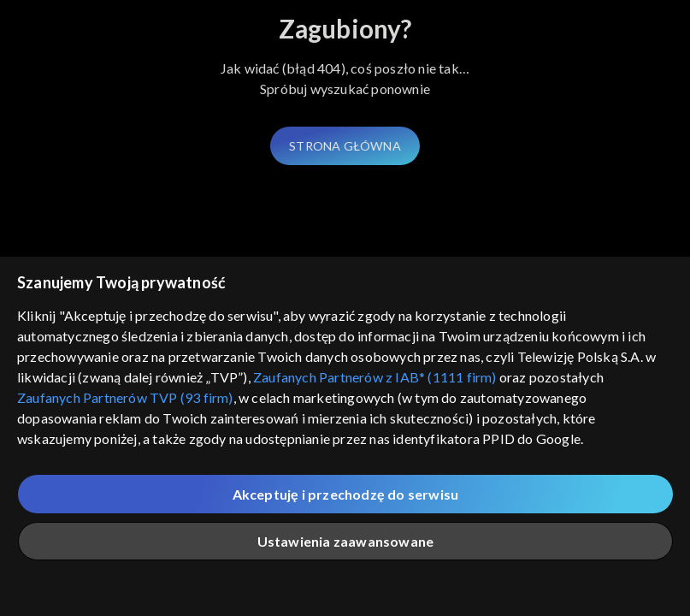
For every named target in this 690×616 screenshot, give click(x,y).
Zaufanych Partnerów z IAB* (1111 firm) (375, 377)
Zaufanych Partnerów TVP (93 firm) (125, 397)
